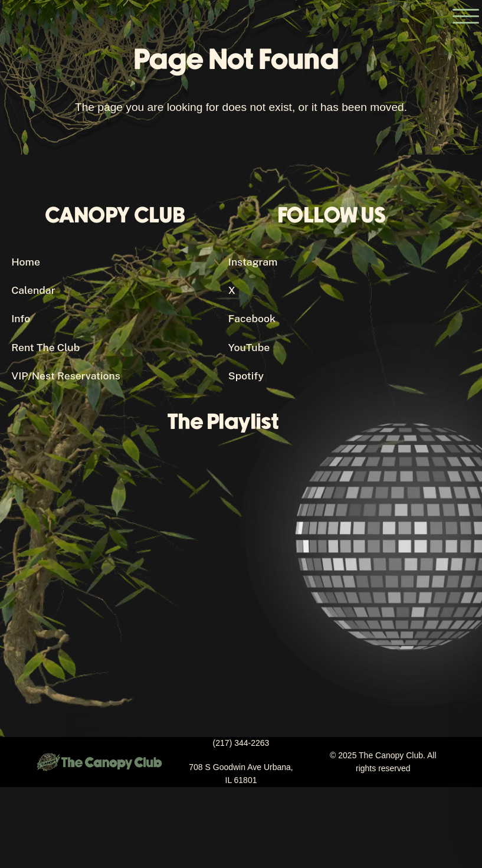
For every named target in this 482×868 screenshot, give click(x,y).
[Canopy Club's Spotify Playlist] (228, 564)
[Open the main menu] (466, 16)
